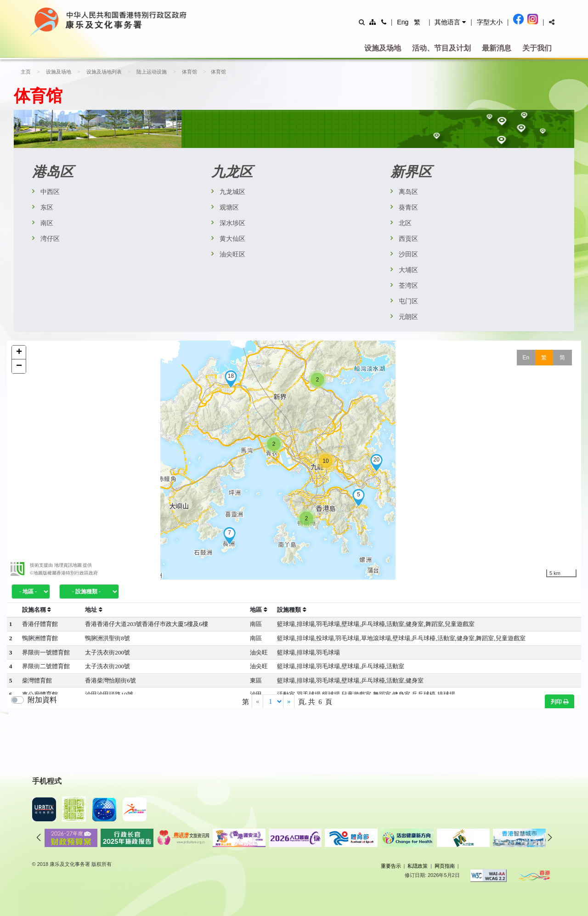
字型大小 (490, 22)
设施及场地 (383, 48)
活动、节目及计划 (441, 48)
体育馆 (185, 72)
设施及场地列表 (102, 72)
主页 (26, 72)
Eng (403, 22)
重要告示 (391, 866)
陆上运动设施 (149, 72)
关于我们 (537, 48)
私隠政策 (418, 866)
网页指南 (445, 866)
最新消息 (497, 48)
